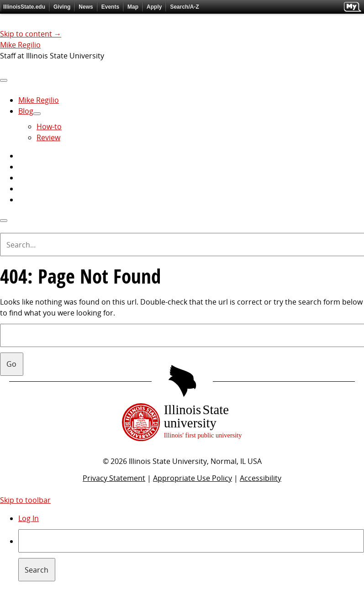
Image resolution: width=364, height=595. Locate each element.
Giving (62, 7)
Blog (26, 111)
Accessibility (261, 478)
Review (48, 137)
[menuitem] (191, 555)
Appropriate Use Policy (193, 478)
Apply (154, 7)
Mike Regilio (20, 45)
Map (133, 7)
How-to (49, 126)
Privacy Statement (114, 478)
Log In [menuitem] (29, 518)
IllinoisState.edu (24, 7)
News (86, 7)
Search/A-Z (184, 7)
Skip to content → (31, 34)
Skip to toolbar (25, 500)
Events (110, 7)
